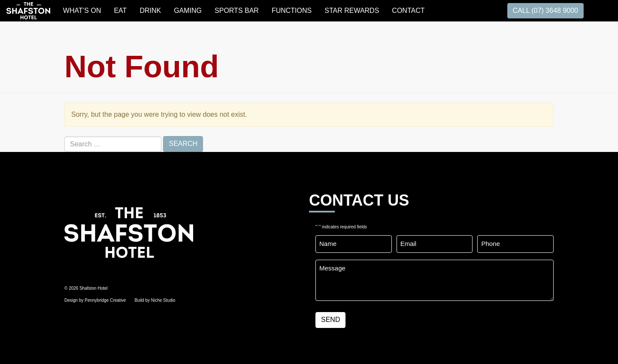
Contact (408, 11)
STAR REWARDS (352, 11)
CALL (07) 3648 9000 (545, 11)
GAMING (188, 11)
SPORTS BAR (237, 11)
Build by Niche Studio (155, 300)
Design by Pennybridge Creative (95, 300)
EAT (120, 11)
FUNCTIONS (292, 11)
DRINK (150, 11)
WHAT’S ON (82, 11)
